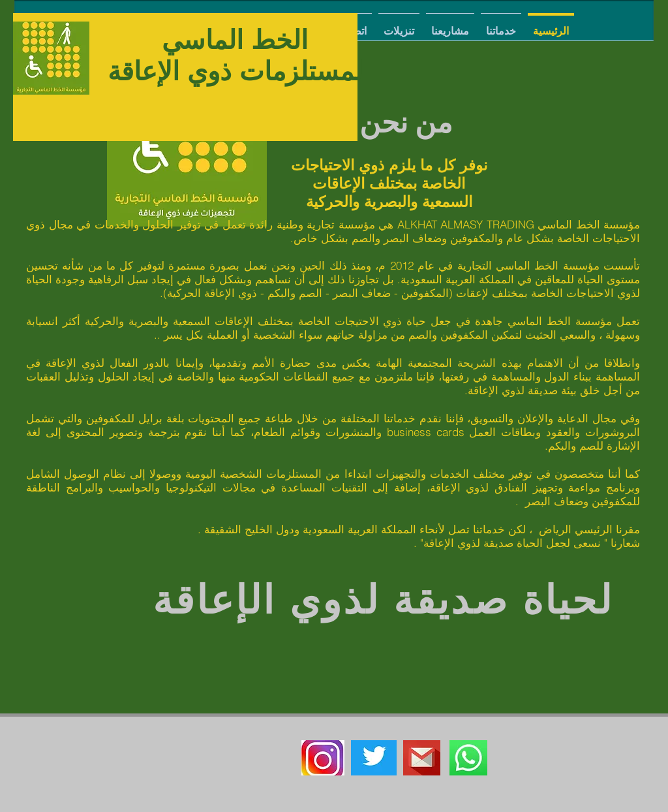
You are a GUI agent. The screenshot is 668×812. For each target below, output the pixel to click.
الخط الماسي (235, 40)
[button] (501, 25)
